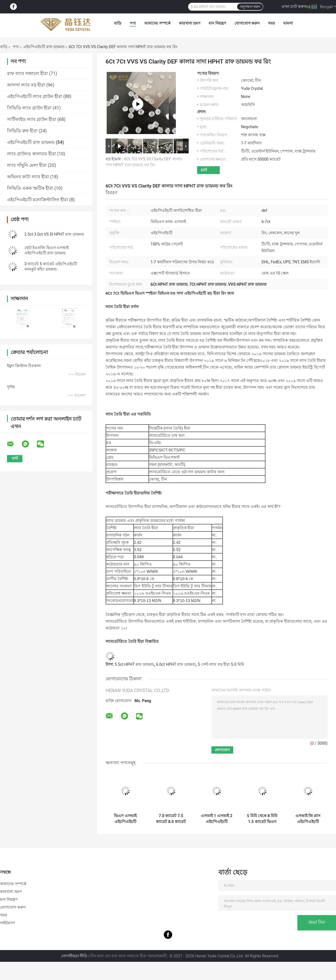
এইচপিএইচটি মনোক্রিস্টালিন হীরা (38, 200)
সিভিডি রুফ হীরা (22, 131)
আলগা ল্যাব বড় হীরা (26, 85)
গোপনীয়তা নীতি (74, 956)
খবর (271, 23)
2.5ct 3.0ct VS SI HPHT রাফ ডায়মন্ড (54, 234)
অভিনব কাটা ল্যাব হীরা (28, 177)
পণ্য (133, 23)
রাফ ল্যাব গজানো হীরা (27, 73)
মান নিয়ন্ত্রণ (217, 23)
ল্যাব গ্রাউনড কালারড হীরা (32, 154)
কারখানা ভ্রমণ (190, 23)
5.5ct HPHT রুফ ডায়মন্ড (134, 664)
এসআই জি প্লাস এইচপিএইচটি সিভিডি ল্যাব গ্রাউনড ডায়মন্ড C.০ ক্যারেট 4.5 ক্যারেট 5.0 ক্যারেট (308, 819)
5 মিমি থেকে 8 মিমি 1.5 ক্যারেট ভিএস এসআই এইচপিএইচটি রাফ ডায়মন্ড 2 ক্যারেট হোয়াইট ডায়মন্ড (262, 819)
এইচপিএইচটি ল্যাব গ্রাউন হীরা (35, 96)
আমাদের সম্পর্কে (157, 23)
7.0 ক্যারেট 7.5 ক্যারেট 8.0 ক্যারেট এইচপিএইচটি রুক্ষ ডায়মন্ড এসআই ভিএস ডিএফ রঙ (171, 819)
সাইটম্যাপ (8, 923)
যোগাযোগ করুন (247, 23)
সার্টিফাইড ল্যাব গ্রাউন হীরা (32, 119)
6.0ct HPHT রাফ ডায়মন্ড (176, 664)
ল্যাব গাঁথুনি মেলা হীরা (27, 165)
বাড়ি (118, 23)
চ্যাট (204, 170)
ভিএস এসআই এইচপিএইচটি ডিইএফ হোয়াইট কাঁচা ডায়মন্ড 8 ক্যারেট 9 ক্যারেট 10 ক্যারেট (125, 819)
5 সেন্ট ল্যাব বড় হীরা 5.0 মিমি (221, 664)
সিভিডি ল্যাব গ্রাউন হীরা (29, 108)
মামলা (288, 23)
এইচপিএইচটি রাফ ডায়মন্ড (44, 47)
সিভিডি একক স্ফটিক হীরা (30, 188)
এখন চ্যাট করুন (294, 6)
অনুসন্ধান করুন (250, 7)
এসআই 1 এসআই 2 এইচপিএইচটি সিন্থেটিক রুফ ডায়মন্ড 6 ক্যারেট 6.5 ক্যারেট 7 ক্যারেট (217, 819)
